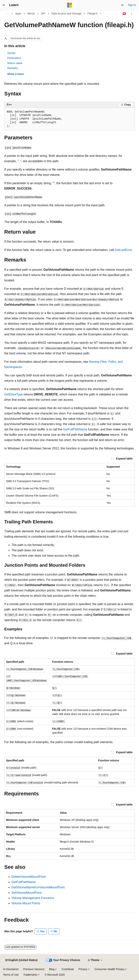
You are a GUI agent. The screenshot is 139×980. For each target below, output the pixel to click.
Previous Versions (34, 969)
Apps (18, 13)
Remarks (13, 68)
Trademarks (30, 975)
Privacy (83, 969)
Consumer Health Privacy (110, 969)
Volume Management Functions (33, 898)
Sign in (132, 5)
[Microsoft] (70, 5)
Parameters (14, 58)
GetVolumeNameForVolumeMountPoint (38, 887)
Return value (15, 63)
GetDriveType (14, 394)
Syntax (11, 53)
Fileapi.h (92, 13)
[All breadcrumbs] (8, 14)
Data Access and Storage (66, 13)
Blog (52, 969)
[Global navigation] (4, 5)
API (43, 13)
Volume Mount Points (26, 903)
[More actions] (131, 14)
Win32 (31, 13)
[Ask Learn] (124, 14)
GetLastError (123, 250)
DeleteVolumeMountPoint (29, 877)
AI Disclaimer (11, 969)
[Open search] (123, 5)
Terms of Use (11, 975)
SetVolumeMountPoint (27, 893)
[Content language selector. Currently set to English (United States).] (21, 960)
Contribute (68, 969)
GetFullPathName (75, 429)
